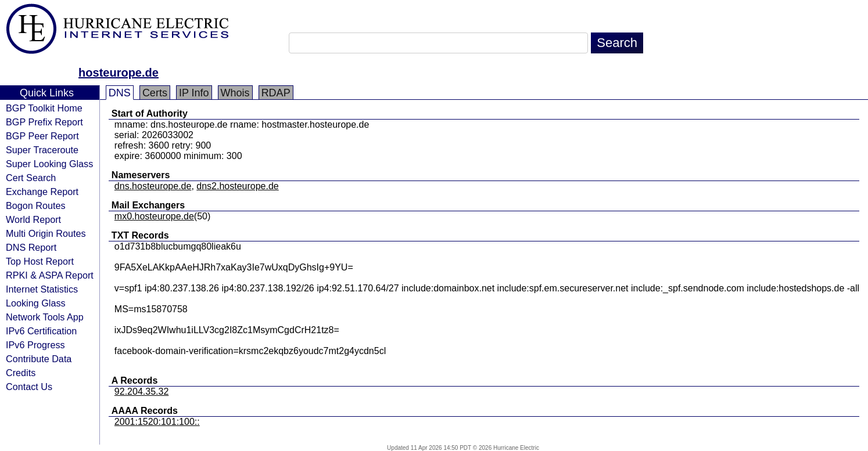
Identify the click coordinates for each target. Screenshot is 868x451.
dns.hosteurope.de (153, 186)
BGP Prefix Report (44, 122)
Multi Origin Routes (46, 233)
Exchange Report (42, 192)
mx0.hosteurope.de (154, 216)
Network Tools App (45, 317)
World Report (33, 219)
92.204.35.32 (141, 392)
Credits (21, 373)
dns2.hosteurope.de (237, 186)
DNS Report (31, 247)
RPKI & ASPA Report (50, 275)
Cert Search (31, 178)
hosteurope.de (119, 73)
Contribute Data (39, 359)
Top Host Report (40, 261)
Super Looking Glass (49, 164)
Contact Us (29, 387)
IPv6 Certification (41, 331)
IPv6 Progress (35, 345)
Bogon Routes (36, 205)
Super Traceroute (42, 150)
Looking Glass (36, 303)
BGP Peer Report (42, 136)
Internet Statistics (42, 289)
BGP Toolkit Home (44, 108)
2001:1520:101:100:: (157, 422)
